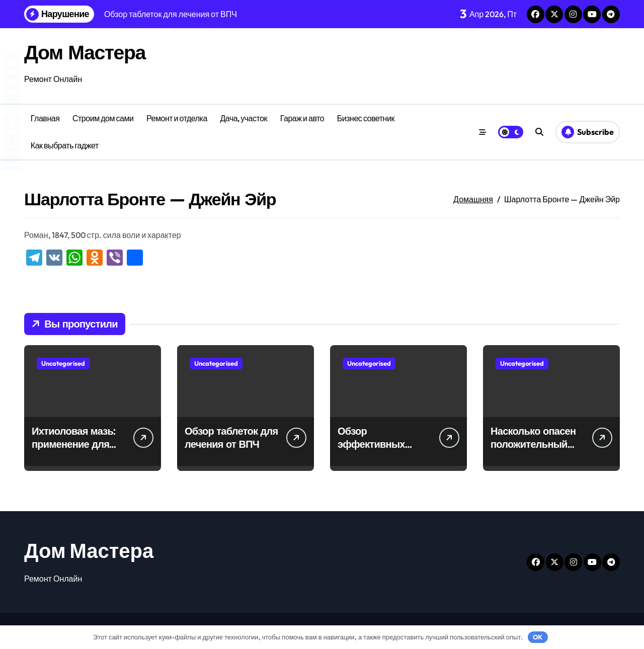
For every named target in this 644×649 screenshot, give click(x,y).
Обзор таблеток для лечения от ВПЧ (231, 437)
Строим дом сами (103, 118)
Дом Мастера (86, 52)
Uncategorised (63, 363)
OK (538, 637)
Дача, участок (244, 118)
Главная (45, 118)
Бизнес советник (366, 118)
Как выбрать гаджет (65, 145)
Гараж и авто (302, 118)
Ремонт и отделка (177, 118)
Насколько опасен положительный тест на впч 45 (533, 444)
